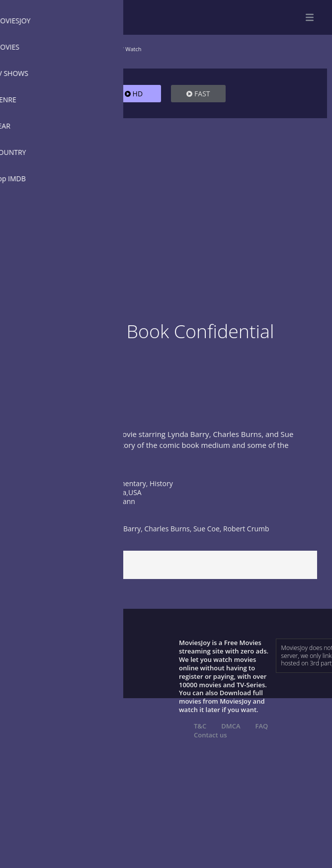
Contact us (210, 735)
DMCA (231, 726)
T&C (200, 726)
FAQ (262, 726)
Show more (32, 466)
